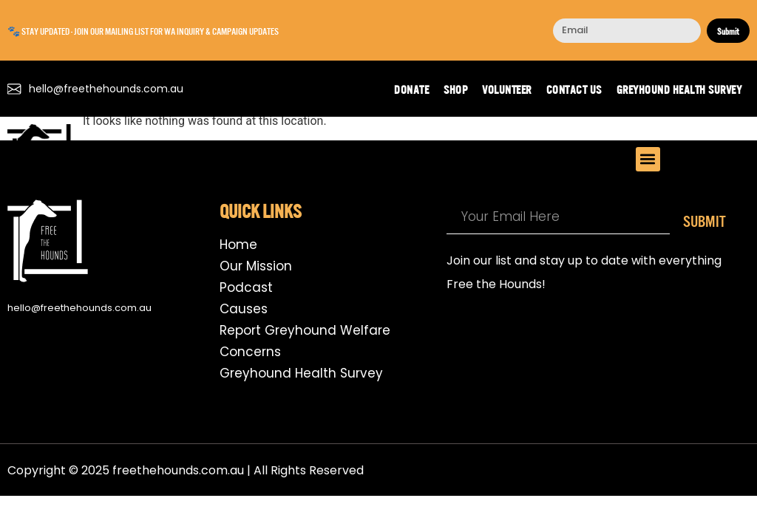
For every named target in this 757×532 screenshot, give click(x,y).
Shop (455, 89)
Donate (411, 89)
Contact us (574, 89)
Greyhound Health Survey (679, 89)
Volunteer (507, 89)
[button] (648, 159)
